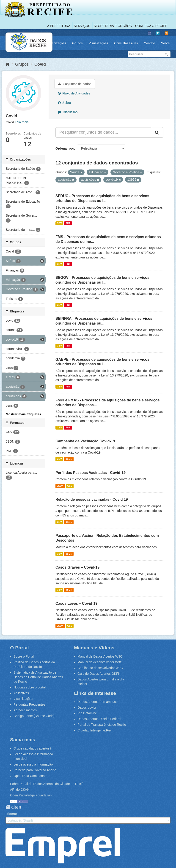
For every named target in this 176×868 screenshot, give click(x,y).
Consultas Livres (126, 43)
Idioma (11, 814)
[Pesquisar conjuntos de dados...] (103, 132)
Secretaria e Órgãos (113, 26)
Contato (150, 43)
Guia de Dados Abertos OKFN (99, 674)
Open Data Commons (29, 776)
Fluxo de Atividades (74, 93)
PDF (68, 223)
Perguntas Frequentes (29, 704)
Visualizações (98, 43)
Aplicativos (21, 693)
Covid (40, 64)
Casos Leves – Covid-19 (76, 603)
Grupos (77, 43)
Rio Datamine (87, 713)
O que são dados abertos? (32, 748)
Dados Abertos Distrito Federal (99, 719)
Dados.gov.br (87, 707)
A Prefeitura (59, 26)
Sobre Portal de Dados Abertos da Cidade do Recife (47, 784)
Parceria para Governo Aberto (35, 770)
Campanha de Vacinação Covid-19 (85, 441)
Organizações (56, 43)
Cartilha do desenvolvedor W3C (100, 668)
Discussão (68, 112)
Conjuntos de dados (75, 84)
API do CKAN (20, 790)
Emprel (63, 846)
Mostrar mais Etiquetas (23, 414)
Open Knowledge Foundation (31, 795)
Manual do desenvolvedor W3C (100, 662)
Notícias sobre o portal (30, 687)
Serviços (82, 26)
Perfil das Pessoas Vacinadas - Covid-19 (91, 473)
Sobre (165, 43)
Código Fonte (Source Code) (34, 716)
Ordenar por (65, 148)
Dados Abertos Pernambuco (98, 702)
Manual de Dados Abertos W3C (100, 656)
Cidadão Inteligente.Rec (95, 730)
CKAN (13, 807)
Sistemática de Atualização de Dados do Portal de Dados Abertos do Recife (38, 677)
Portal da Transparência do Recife (102, 725)
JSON (69, 459)
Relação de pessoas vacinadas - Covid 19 (92, 499)
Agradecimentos (25, 710)
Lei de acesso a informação (33, 764)
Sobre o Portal (24, 656)
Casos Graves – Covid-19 (77, 567)
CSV (59, 223)
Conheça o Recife (151, 26)
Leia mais (22, 122)
